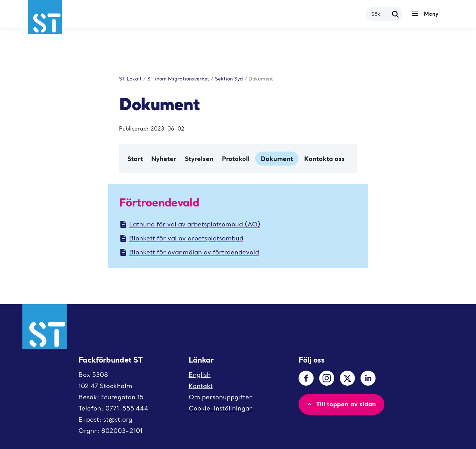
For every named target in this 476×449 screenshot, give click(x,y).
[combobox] (380, 14)
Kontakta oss (324, 159)
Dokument (277, 159)
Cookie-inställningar (220, 408)
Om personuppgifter (220, 397)
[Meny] (427, 14)
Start (135, 159)
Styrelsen (199, 159)
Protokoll (236, 159)
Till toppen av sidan (341, 404)
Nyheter (164, 159)
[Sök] (395, 14)
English (200, 375)
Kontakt (201, 386)
